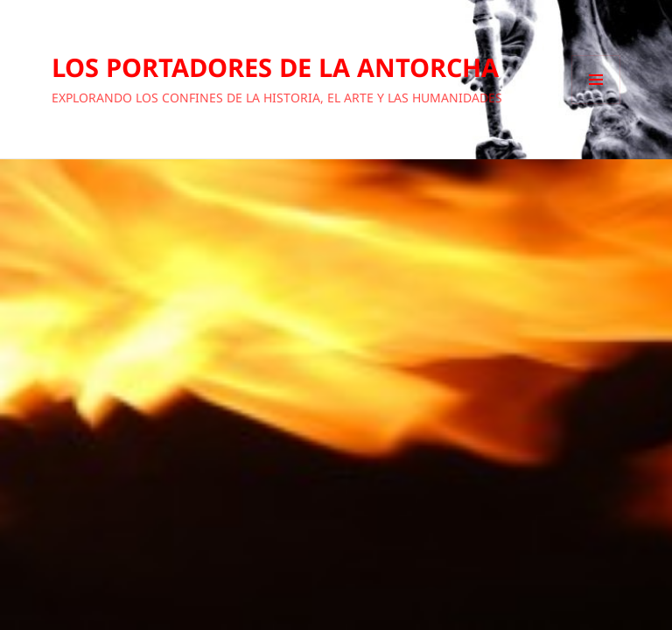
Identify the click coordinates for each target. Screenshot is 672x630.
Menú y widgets (596, 104)
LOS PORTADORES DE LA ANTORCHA (275, 67)
